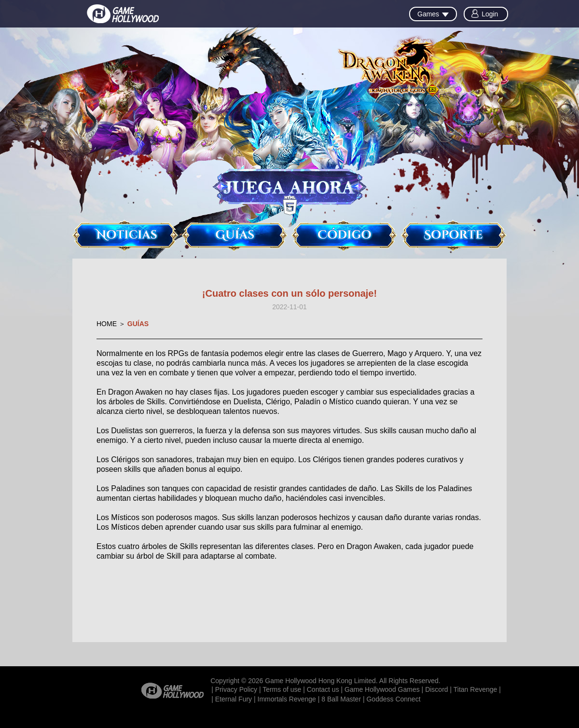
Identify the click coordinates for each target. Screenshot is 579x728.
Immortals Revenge (287, 699)
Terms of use (282, 689)
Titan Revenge (476, 689)
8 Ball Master (341, 699)
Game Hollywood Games (382, 689)
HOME (107, 324)
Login (490, 14)
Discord (436, 689)
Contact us (323, 689)
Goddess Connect (393, 699)
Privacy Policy (236, 689)
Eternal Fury (234, 699)
